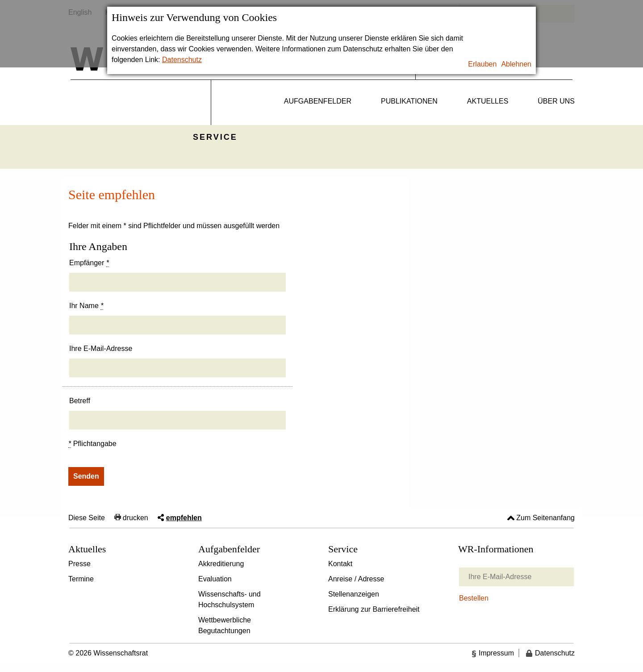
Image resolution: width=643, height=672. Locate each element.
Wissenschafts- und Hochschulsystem (230, 599)
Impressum (496, 653)
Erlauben (482, 64)
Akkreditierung (221, 564)
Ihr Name (86, 306)
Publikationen (409, 101)
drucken (136, 518)
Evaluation (215, 579)
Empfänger (89, 263)
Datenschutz (182, 60)
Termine (81, 579)
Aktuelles (488, 101)
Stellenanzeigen (354, 594)
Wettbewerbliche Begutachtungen (225, 625)
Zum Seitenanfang (545, 518)
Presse (79, 564)
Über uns (556, 101)
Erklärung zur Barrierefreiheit (374, 609)
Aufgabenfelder (318, 101)
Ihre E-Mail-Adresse (101, 349)
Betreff (80, 401)
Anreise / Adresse (356, 579)
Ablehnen (516, 64)
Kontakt (340, 564)
